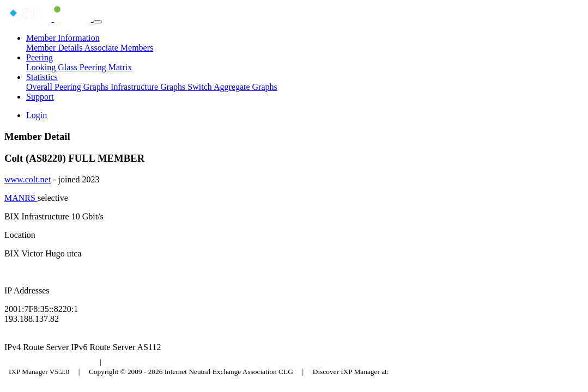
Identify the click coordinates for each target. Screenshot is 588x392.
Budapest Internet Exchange (51, 362)
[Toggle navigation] (98, 22)
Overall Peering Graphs (68, 87)
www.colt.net (28, 179)
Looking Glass (53, 67)
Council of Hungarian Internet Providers (169, 362)
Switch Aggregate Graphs (232, 87)
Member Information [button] (63, 38)
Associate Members (119, 48)
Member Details (55, 48)
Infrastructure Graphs (149, 87)
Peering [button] (40, 57)
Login (37, 115)
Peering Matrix (106, 67)
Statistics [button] (42, 77)
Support (40, 97)
